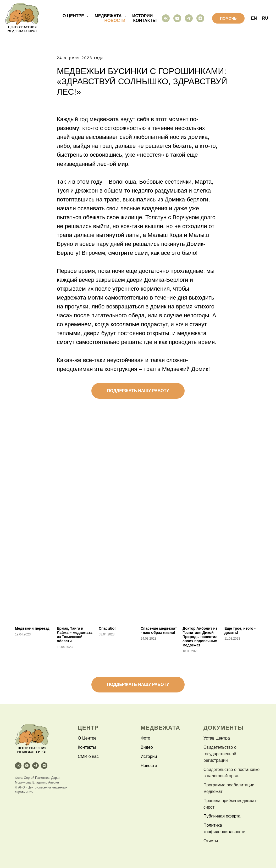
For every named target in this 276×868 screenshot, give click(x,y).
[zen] (200, 18)
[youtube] (177, 18)
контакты (145, 21)
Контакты (87, 747)
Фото (145, 738)
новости (115, 21)
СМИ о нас (88, 756)
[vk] (166, 18)
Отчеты (211, 841)
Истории (149, 756)
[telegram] (189, 18)
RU (265, 18)
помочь (228, 18)
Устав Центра (217, 738)
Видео (147, 747)
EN (254, 18)
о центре (74, 16)
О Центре (87, 738)
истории (142, 16)
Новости (149, 766)
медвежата (109, 16)
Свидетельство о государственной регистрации (220, 754)
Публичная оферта (222, 816)
